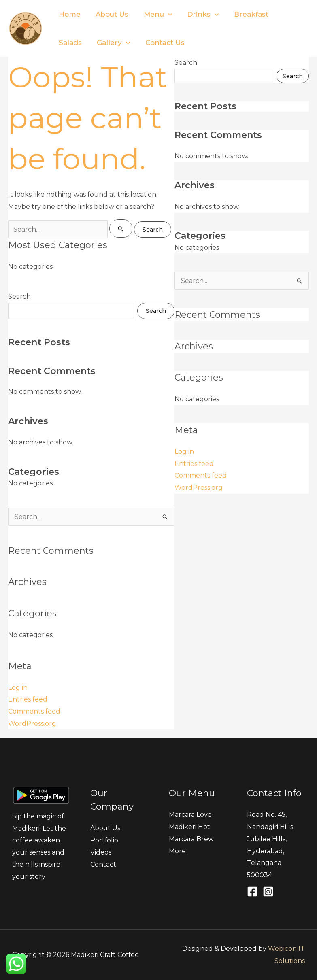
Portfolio (104, 840)
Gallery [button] (74, 43)
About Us (110, 14)
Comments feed (34, 711)
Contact (103, 864)
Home (69, 14)
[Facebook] (252, 892)
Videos (101, 852)
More (177, 851)
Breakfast (245, 14)
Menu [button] (154, 14)
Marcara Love (190, 815)
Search (19, 297)
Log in (18, 688)
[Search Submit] (121, 229)
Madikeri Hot (189, 827)
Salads (287, 14)
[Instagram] (268, 892)
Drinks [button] (198, 14)
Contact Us (124, 43)
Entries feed (28, 699)
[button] (164, 14)
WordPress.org (32, 724)
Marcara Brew (191, 839)
